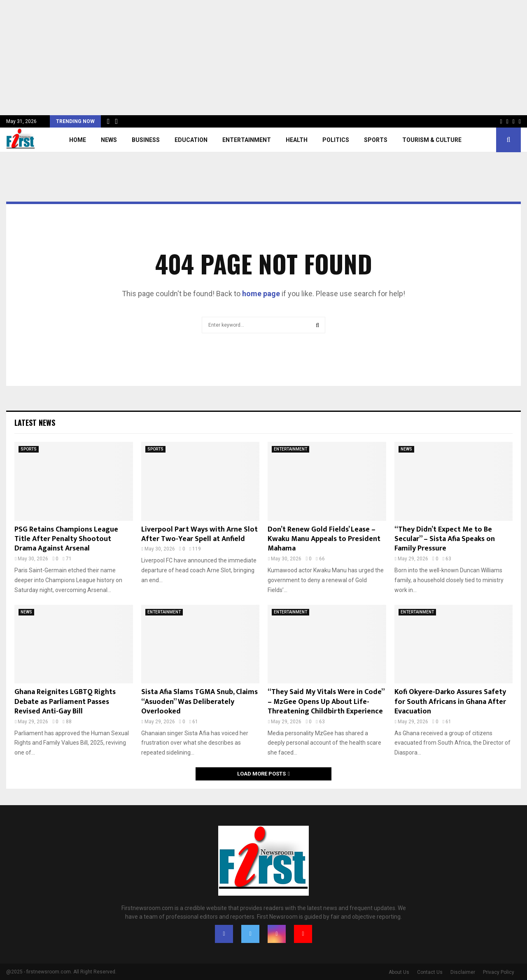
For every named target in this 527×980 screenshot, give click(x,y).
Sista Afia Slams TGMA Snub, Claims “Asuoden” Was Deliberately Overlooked (199, 702)
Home (78, 140)
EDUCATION (191, 140)
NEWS (109, 140)
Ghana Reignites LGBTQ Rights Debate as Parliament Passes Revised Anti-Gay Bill (65, 702)
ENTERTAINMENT (247, 140)
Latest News (35, 423)
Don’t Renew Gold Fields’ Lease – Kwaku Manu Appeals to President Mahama (324, 539)
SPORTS (376, 140)
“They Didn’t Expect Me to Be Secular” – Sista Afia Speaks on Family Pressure (445, 539)
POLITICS (336, 140)
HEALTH (297, 140)
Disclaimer (463, 972)
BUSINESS (146, 140)
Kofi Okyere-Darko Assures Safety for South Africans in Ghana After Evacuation (450, 702)
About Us (399, 972)
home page (261, 294)
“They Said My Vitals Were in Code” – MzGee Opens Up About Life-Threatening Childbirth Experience (326, 702)
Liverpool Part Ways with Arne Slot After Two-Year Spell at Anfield (199, 534)
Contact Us (430, 972)
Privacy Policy (499, 972)
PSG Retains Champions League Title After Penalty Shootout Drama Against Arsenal (66, 539)
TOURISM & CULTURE (432, 140)
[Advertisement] (247, 58)
